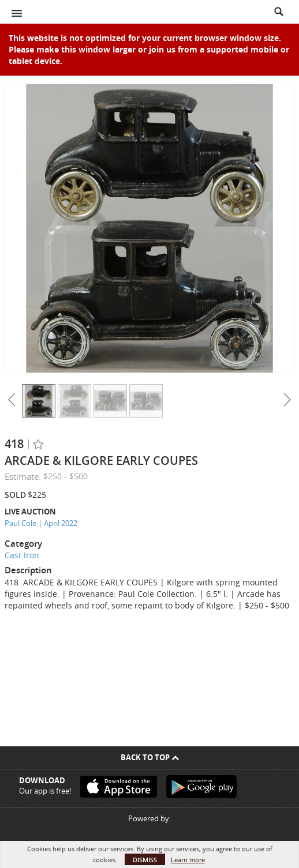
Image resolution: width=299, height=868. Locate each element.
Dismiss (145, 860)
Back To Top (150, 757)
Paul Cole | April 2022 (41, 523)
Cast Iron (22, 555)
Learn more (188, 860)
